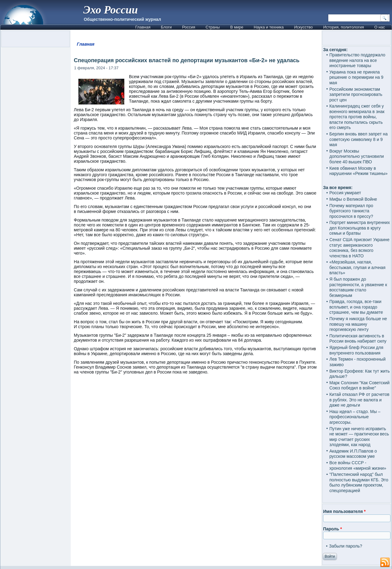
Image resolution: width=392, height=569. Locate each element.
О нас (380, 27)
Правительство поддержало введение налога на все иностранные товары (357, 60)
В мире (237, 27)
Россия (189, 27)
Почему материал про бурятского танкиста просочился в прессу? (351, 211)
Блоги (166, 27)
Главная (143, 27)
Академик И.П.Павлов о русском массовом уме (353, 454)
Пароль (332, 529)
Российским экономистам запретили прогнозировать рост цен (356, 95)
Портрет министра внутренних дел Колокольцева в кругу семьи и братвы (359, 228)
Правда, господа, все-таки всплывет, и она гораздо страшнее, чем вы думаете (356, 307)
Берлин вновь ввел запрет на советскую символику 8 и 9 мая (358, 139)
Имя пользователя (344, 511)
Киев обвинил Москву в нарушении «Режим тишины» (358, 171)
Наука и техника (269, 27)
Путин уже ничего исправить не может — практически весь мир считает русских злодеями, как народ (359, 437)
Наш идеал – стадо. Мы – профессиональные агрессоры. (355, 417)
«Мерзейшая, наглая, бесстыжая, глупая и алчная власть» (357, 267)
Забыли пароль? (345, 546)
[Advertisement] (196, 456)
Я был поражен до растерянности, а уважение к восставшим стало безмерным (358, 287)
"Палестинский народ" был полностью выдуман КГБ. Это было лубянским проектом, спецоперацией (359, 482)
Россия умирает (345, 193)
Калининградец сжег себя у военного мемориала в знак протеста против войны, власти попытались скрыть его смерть (357, 117)
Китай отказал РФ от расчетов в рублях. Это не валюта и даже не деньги (359, 400)
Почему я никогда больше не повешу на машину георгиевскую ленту (358, 324)
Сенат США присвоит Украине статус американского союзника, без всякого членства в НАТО (359, 248)
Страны (213, 27)
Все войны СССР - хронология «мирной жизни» (358, 465)
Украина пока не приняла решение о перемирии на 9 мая (356, 77)
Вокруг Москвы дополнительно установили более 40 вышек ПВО (356, 156)
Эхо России (111, 10)
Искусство (303, 27)
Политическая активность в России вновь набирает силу (358, 339)
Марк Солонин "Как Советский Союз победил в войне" (359, 385)
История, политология (343, 27)
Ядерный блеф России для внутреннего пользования (356, 350)
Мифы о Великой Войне (353, 199)
